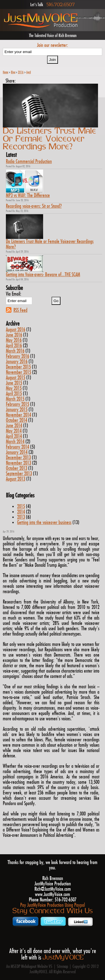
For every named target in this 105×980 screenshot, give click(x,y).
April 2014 (14, 436)
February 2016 (17, 356)
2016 (21, 72)
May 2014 (14, 431)
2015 (21, 507)
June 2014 (14, 426)
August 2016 (16, 330)
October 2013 (17, 468)
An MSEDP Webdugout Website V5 (29, 967)
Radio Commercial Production (29, 162)
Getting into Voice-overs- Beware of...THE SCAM (43, 275)
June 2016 (14, 335)
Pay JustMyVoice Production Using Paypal (53, 905)
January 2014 (17, 452)
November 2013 (18, 463)
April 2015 (14, 394)
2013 (21, 517)
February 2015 (17, 404)
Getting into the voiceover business (44, 523)
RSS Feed (20, 310)
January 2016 (17, 362)
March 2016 (15, 351)
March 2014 (15, 442)
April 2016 (14, 346)
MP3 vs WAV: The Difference (28, 196)
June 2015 (14, 383)
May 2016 (14, 340)
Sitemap (62, 967)
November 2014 (18, 415)
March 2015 (15, 399)
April (29, 72)
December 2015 (18, 367)
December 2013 (18, 458)
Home (5, 72)
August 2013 (16, 479)
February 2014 (17, 447)
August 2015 (16, 378)
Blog (13, 72)
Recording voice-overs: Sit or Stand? (34, 206)
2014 (21, 512)
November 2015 (18, 372)
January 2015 (17, 410)
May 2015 (14, 388)
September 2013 (19, 474)
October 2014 (17, 420)
